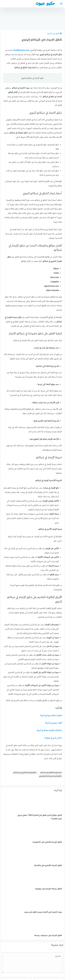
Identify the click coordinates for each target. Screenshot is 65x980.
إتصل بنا (54, 965)
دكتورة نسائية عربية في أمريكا (51, 716)
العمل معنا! (27, 965)
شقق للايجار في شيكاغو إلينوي (50, 776)
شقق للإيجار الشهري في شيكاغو (25, 773)
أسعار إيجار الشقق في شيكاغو (51, 773)
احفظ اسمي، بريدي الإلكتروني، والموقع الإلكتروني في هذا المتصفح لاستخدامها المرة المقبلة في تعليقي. (37, 938)
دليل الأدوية (15, 965)
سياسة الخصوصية (41, 965)
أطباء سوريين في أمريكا (54, 723)
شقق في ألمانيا (55, 34)
